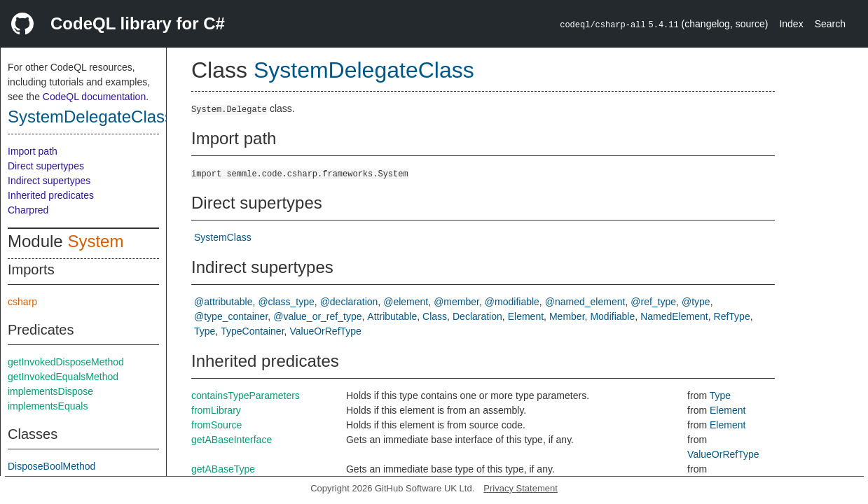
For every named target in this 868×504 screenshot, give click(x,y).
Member (567, 316)
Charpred (28, 210)
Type (205, 331)
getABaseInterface (232, 440)
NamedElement (674, 316)
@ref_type (653, 302)
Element (526, 316)
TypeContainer (252, 331)
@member (456, 302)
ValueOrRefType (325, 331)
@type (696, 302)
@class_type (286, 302)
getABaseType (223, 469)
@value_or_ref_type (317, 316)
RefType (732, 316)
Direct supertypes (46, 166)
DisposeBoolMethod (51, 466)
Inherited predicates (51, 195)
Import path (33, 151)
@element (406, 302)
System (95, 241)
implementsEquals (48, 406)
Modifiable (612, 316)
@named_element (585, 302)
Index (791, 24)
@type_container (231, 316)
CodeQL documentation (94, 97)
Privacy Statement (521, 488)
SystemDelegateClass (90, 117)
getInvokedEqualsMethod (63, 377)
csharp (22, 302)
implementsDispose (50, 391)
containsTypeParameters (246, 395)
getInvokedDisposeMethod (66, 362)
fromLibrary (216, 410)
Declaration (477, 316)
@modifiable (512, 302)
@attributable (223, 302)
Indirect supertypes (49, 181)
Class (435, 316)
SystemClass (223, 237)
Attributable (392, 316)
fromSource (216, 425)
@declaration (349, 302)
